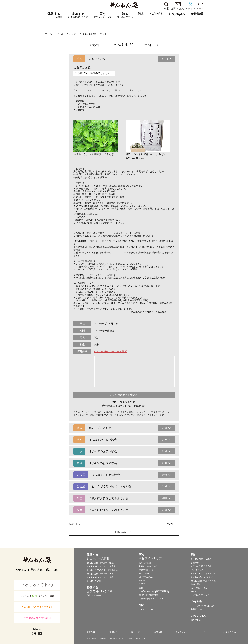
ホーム (48, 34)
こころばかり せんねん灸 (203, 606)
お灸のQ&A (177, 14)
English (130, 638)
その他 (142, 584)
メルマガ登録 (229, 632)
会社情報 (91, 632)
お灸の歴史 (196, 584)
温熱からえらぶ (146, 577)
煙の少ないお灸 (146, 570)
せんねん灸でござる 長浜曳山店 (102, 570)
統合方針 (136, 632)
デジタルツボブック (200, 595)
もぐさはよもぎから (200, 588)
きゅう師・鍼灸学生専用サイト (37, 607)
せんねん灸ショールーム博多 (111, 351)
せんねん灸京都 (94, 581)
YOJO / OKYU (145, 573)
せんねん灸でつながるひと (203, 573)
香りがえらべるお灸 (148, 566)
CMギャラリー (183, 632)
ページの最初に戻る (241, 637)
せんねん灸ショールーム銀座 (100, 563)
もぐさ (142, 580)
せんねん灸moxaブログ (202, 577)
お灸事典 (195, 562)
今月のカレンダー (124, 532)
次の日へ (150, 45)
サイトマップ (140, 638)
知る (125, 15)
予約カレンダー (94, 595)
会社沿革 (113, 632)
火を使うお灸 (145, 563)
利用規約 (103, 638)
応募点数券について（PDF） (152, 599)
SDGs (194, 591)
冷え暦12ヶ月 (197, 570)
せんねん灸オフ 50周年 (202, 559)
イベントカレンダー (68, 34)
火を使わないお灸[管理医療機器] (154, 591)
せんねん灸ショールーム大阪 (100, 574)
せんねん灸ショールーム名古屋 (101, 566)
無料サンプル (197, 609)
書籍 (141, 588)
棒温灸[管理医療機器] (149, 595)
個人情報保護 (92, 638)
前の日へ (98, 45)
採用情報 (158, 632)
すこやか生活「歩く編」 (202, 566)
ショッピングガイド (116, 638)
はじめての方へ (146, 609)
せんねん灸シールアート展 (203, 581)
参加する (78, 15)
